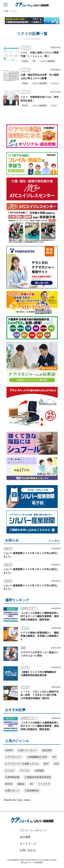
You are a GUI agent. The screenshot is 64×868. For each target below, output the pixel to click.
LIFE (56, 764)
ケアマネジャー (13, 757)
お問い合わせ (28, 850)
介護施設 (39, 771)
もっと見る (54, 541)
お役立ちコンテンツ (29, 608)
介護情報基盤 (12, 777)
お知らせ (8, 549)
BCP (46, 764)
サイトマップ (28, 844)
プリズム (25, 771)
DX (31, 784)
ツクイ (54, 106)
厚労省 (9, 784)
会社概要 (25, 837)
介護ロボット (12, 791)
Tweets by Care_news (17, 800)
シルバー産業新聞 (47, 61)
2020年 (25, 83)
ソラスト (55, 83)
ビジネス (10, 771)
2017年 (25, 106)
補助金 (21, 784)
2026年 (9, 750)
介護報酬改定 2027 (37, 757)
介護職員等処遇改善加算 (38, 777)
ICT (34, 61)
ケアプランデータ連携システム (22, 764)
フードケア (44, 784)
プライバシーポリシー (33, 830)
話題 (23, 648)
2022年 (25, 61)
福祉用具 (47, 750)
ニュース (26, 47)
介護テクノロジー (27, 750)
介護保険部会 (32, 791)
